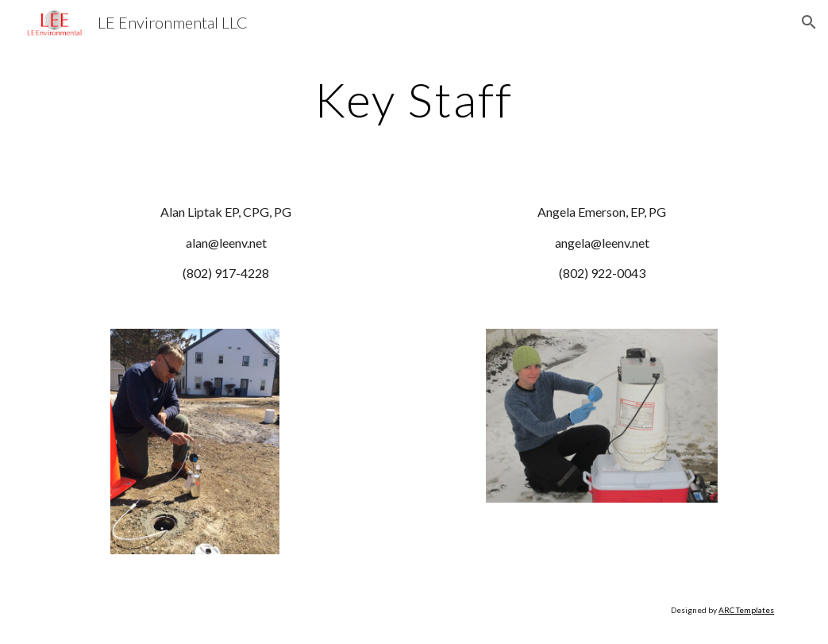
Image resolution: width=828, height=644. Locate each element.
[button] (809, 22)
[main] (414, 99)
